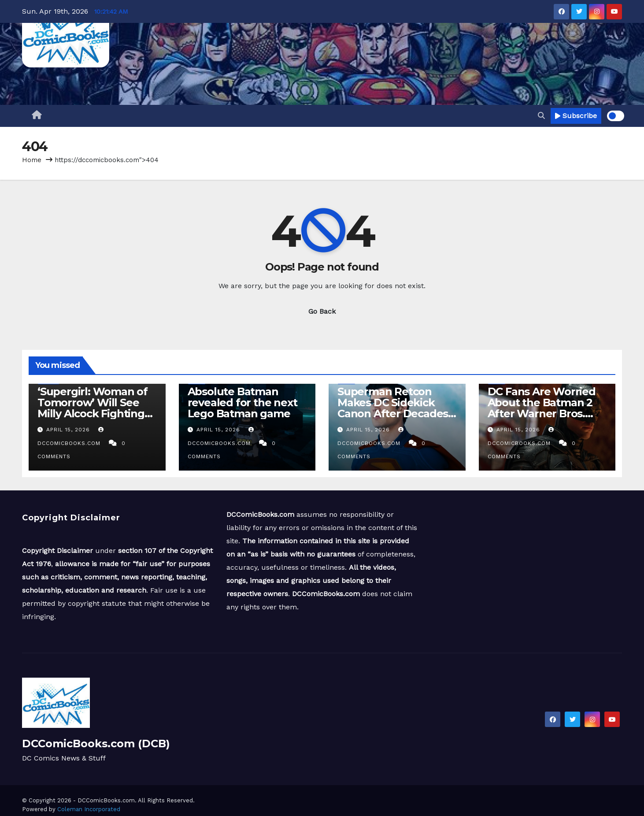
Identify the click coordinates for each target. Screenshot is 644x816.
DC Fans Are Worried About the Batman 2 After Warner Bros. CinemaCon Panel (542, 408)
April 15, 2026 (69, 430)
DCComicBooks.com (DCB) (96, 744)
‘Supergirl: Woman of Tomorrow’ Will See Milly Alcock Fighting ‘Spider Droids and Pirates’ (93, 414)
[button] (541, 116)
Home (32, 160)
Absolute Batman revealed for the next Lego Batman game (242, 402)
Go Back (322, 311)
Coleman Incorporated (89, 809)
